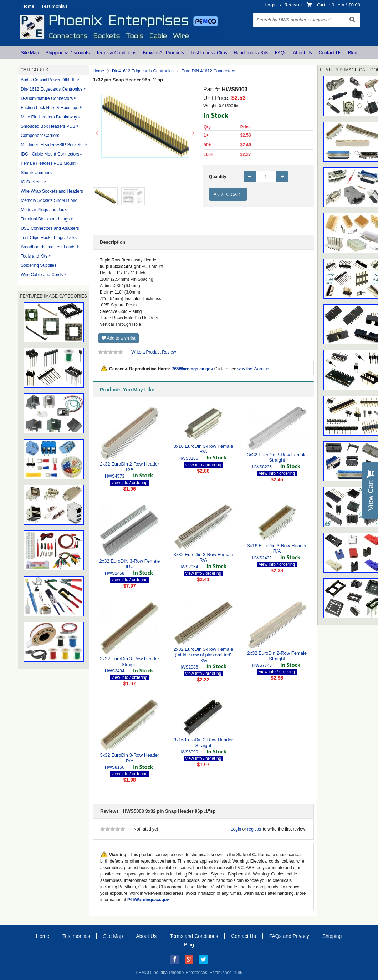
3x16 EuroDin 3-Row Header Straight (203, 743)
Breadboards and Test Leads (48, 247)
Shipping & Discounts (68, 53)
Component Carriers (40, 136)
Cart (321, 5)
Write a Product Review (154, 352)
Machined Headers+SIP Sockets (52, 145)
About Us (303, 53)
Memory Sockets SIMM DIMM (49, 200)
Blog (353, 53)
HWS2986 (188, 667)
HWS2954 (188, 567)
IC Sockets (32, 182)
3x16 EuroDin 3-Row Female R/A (203, 449)
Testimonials (54, 6)
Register (293, 5)
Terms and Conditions (194, 936)
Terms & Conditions (116, 53)
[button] (98, 133)
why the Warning (253, 369)
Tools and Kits (34, 256)
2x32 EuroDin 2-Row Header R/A (129, 467)
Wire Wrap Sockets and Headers (52, 191)
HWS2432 (262, 558)
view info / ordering (130, 483)
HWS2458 (115, 573)
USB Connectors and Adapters (50, 228)
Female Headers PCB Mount (48, 163)
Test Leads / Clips (209, 53)
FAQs (281, 53)
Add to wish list (119, 338)
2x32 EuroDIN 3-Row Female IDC (129, 564)
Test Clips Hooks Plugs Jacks (49, 238)
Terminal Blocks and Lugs (45, 219)
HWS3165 (188, 458)
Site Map (30, 53)
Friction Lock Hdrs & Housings (49, 108)
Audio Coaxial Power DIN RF (48, 80)
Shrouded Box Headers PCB (48, 126)
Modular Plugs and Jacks (45, 210)
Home (28, 6)
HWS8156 (115, 767)
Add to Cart (228, 194)
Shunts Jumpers (36, 173)
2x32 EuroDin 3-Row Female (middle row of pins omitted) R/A (203, 655)
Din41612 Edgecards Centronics (52, 89)
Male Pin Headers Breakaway (49, 117)
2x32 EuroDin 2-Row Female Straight (277, 656)
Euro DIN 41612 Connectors (208, 71)
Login (271, 5)
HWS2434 (115, 671)
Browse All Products (163, 53)
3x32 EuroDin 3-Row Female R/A (203, 557)
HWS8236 (262, 467)
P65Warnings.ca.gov (192, 369)
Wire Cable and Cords (42, 275)
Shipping (332, 936)
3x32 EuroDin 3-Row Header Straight (129, 662)
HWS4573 (115, 476)
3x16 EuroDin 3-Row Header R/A (277, 549)
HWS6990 (188, 752)
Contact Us (330, 53)
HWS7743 (262, 665)
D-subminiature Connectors (47, 98)
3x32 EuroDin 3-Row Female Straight (277, 458)
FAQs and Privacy (289, 936)
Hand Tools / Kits (251, 53)
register (255, 829)
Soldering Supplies (39, 265)
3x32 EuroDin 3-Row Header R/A (129, 758)
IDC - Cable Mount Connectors (50, 154)
